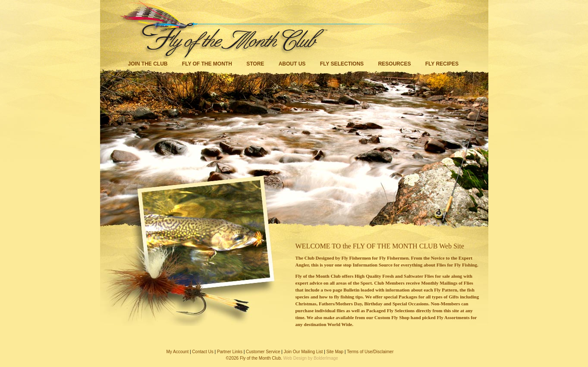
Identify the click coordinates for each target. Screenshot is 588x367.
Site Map (335, 352)
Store (255, 64)
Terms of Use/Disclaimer (370, 352)
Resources (394, 64)
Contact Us (203, 352)
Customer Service (263, 352)
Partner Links (230, 352)
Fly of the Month (207, 64)
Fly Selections (343, 64)
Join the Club (148, 64)
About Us (292, 64)
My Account (178, 352)
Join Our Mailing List (303, 352)
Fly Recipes (442, 64)
